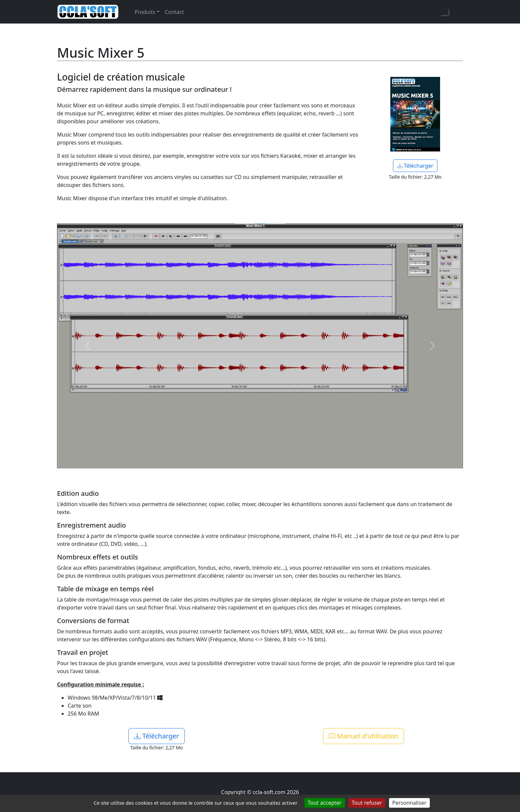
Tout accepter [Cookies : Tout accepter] (325, 803)
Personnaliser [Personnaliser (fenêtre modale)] (409, 803)
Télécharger (415, 166)
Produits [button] (145, 12)
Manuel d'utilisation (363, 736)
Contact (174, 12)
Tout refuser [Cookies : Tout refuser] (367, 803)
